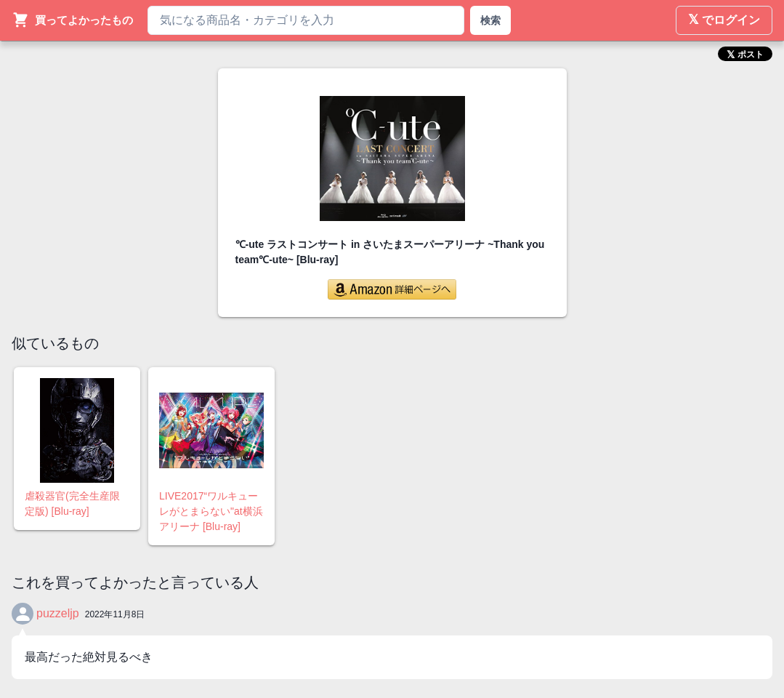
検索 (490, 20)
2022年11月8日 (115, 614)
